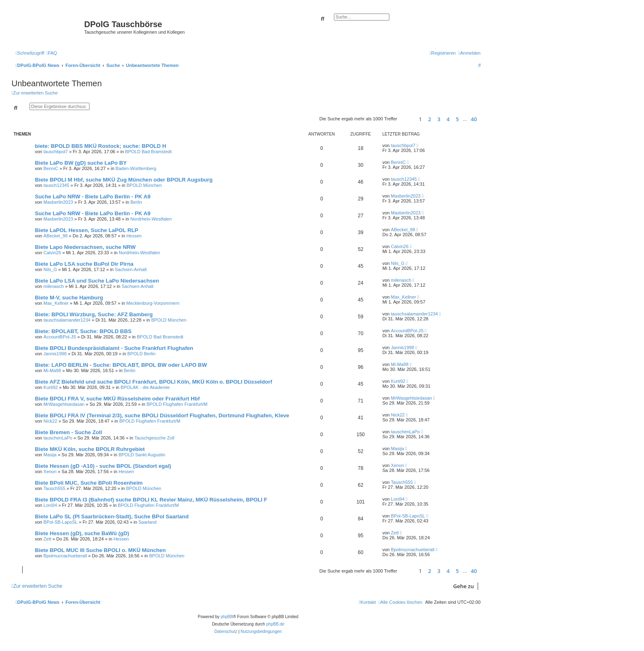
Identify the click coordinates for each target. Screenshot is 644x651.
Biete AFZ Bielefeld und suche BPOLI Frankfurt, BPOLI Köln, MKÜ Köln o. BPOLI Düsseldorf (154, 382)
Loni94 (50, 505)
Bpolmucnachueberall (65, 556)
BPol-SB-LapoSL (61, 522)
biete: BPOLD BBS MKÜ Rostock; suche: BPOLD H (100, 146)
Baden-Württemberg (136, 168)
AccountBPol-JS (60, 337)
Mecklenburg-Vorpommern (153, 303)
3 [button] (439, 119)
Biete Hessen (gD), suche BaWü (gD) (82, 533)
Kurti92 (51, 387)
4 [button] (448, 119)
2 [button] (429, 119)
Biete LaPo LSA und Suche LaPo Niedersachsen (97, 281)
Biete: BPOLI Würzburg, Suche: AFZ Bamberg (94, 314)
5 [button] (457, 119)
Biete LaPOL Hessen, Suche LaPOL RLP (87, 230)
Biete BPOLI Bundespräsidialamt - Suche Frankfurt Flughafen (114, 348)
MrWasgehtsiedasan (64, 404)
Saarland (147, 522)
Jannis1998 (55, 354)
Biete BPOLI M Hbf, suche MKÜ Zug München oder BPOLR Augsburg (124, 180)
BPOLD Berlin (141, 354)
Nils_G (50, 269)
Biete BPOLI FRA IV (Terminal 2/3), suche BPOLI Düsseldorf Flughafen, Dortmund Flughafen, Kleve (162, 415)
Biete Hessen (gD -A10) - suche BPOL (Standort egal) (103, 466)
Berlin (136, 202)
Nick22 (51, 421)
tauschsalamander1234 (67, 320)
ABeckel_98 (56, 236)
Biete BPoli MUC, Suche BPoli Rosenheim (89, 483)
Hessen (134, 236)
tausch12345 (56, 185)
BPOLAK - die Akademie (145, 387)
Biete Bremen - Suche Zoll (68, 432)
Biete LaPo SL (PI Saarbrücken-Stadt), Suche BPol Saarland (112, 516)
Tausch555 (54, 488)
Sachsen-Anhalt (131, 269)
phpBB (227, 617)
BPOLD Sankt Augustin (142, 455)
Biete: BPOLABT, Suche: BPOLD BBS (83, 331)
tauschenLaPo (58, 438)
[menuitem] (52, 53)
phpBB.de (275, 624)
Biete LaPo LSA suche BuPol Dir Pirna (84, 264)
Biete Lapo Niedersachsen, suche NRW (85, 247)
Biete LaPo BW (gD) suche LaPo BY (81, 163)
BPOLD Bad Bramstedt (148, 152)
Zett (47, 539)
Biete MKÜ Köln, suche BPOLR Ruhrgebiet (90, 449)
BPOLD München (144, 185)
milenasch (54, 286)
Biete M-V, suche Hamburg (69, 298)
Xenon (50, 472)
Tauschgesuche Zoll (154, 438)
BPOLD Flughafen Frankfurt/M (177, 404)
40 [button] (474, 119)
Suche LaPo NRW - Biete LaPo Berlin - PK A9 (93, 197)
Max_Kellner (56, 303)
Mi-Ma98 (52, 370)
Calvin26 (52, 253)
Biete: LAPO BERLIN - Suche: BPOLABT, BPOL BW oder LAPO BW (121, 365)
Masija (50, 455)
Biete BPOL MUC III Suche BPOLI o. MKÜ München (100, 550)
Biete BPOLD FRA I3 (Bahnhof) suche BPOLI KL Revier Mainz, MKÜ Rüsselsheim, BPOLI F (151, 500)
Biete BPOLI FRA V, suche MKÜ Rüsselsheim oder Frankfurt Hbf (117, 399)
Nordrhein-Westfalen (151, 219)
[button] (407, 119)
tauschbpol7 (56, 152)
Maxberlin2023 (58, 202)
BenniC (51, 168)
